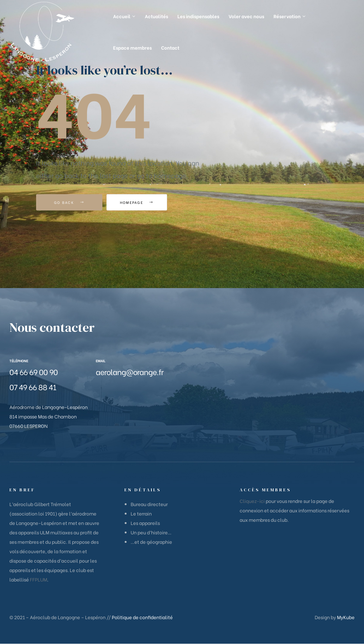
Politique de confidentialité (142, 617)
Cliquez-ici (252, 501)
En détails (143, 490)
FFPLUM (38, 579)
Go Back (69, 202)
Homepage (141, 202)
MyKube (346, 617)
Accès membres (265, 490)
